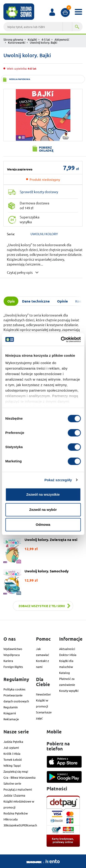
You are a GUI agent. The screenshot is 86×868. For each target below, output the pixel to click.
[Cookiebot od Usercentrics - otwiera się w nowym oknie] (61, 339)
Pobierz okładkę (46, 149)
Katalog (65, 673)
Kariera (8, 661)
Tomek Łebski (13, 759)
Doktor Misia (68, 655)
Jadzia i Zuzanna (14, 795)
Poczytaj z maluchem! (18, 789)
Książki (32, 39)
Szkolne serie (12, 783)
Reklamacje (11, 719)
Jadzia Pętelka (13, 742)
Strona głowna (13, 39)
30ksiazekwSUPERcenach (20, 825)
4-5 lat (46, 39)
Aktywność (62, 39)
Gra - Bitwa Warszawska (19, 777)
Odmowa (43, 524)
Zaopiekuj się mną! (16, 771)
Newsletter (43, 694)
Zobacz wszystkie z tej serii (42, 606)
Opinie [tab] (62, 301)
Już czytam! (11, 748)
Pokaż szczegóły (58, 480)
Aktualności (67, 649)
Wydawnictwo (13, 649)
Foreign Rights (13, 667)
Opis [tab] (11, 301)
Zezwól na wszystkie (43, 494)
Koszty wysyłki (69, 691)
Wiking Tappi (12, 765)
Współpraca (12, 655)
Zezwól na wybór (43, 510)
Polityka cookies (14, 689)
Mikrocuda (11, 819)
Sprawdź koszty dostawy (39, 192)
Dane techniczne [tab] (36, 301)
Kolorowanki (17, 42)
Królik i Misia (12, 753)
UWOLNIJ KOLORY (44, 234)
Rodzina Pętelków (16, 813)
